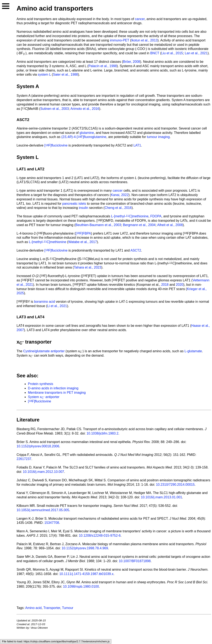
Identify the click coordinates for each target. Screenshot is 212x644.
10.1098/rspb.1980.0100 (81, 586)
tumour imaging (158, 137)
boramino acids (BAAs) (79, 49)
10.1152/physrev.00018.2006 (38, 446)
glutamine (87, 133)
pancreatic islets (74, 204)
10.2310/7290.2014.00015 (175, 485)
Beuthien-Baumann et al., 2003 (98, 225)
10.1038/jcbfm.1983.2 (102, 433)
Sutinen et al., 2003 (54, 109)
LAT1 (137, 145)
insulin (84, 208)
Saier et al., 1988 (65, 74)
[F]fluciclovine (56, 145)
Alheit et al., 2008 (170, 225)
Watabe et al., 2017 (83, 242)
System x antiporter (44, 397)
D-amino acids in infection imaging (53, 388)
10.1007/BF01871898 (135, 561)
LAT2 (40, 169)
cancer (140, 19)
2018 (165, 285)
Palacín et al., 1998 (103, 66)
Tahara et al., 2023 (88, 267)
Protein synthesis (41, 384)
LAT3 (21, 317)
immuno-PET (120, 40)
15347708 (52, 523)
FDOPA (156, 216)
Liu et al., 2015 (172, 53)
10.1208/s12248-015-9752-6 (100, 536)
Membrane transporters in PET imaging (57, 393)
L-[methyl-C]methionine (130, 216)
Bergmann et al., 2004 (139, 225)
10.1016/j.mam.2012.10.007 (43, 472)
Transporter (52, 608)
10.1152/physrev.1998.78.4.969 (85, 548)
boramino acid (45, 302)
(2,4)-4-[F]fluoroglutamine (84, 137)
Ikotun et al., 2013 (144, 40)
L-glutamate (193, 351)
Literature (28, 420)
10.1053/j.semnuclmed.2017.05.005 (43, 510)
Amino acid (33, 608)
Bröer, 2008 (132, 62)
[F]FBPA (83, 233)
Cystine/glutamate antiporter (44, 351)
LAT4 (40, 317)
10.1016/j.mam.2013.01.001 (161, 497)
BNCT (155, 53)
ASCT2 (23, 120)
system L (44, 74)
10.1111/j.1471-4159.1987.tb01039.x (86, 574)
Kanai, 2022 (120, 195)
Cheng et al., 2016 (118, 208)
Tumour (68, 608)
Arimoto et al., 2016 (85, 109)
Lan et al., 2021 (196, 53)
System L (28, 157)
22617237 (24, 459)
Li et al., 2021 (57, 306)
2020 (180, 285)
